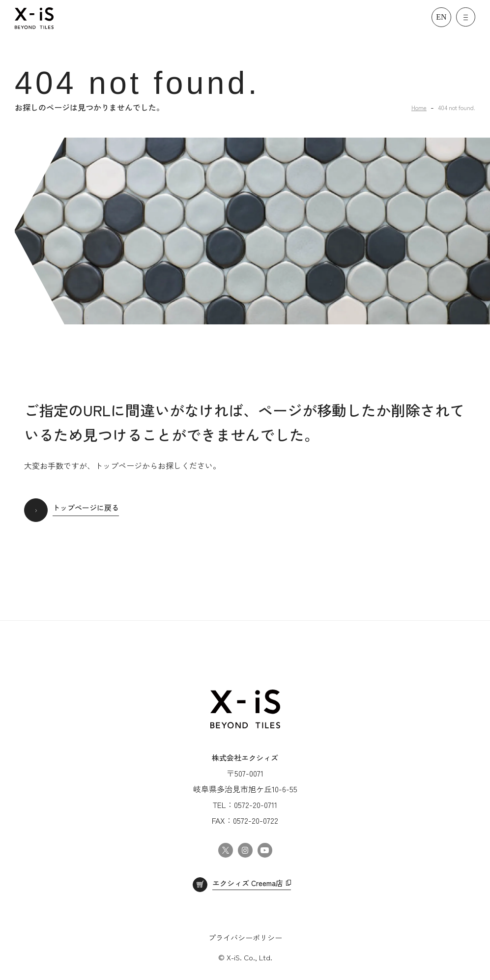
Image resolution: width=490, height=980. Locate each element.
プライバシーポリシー (245, 937)
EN (441, 17)
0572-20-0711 (256, 805)
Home (419, 107)
